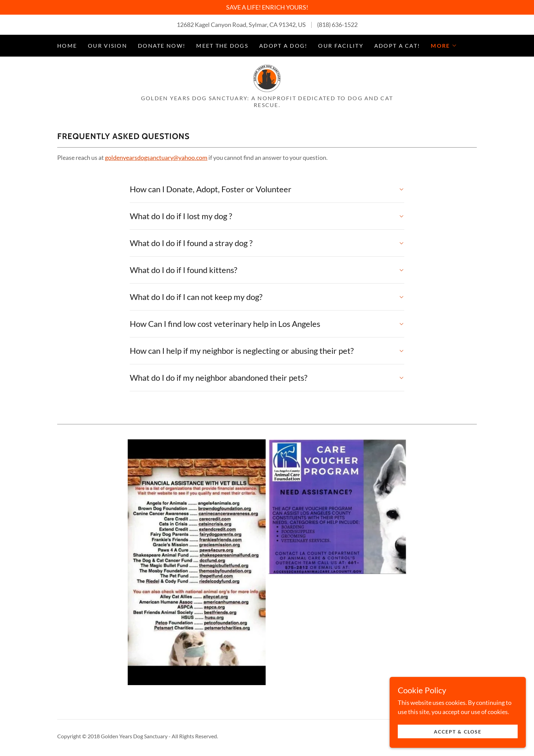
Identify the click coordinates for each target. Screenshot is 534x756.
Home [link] (67, 46)
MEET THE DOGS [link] (222, 46)
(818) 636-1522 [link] (337, 25)
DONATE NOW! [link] (162, 46)
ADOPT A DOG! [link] (283, 46)
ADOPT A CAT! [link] (397, 46)
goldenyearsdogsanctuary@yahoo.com (156, 157)
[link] (267, 78)
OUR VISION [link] (107, 46)
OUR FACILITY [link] (341, 46)
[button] (444, 46)
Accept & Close (458, 741)
